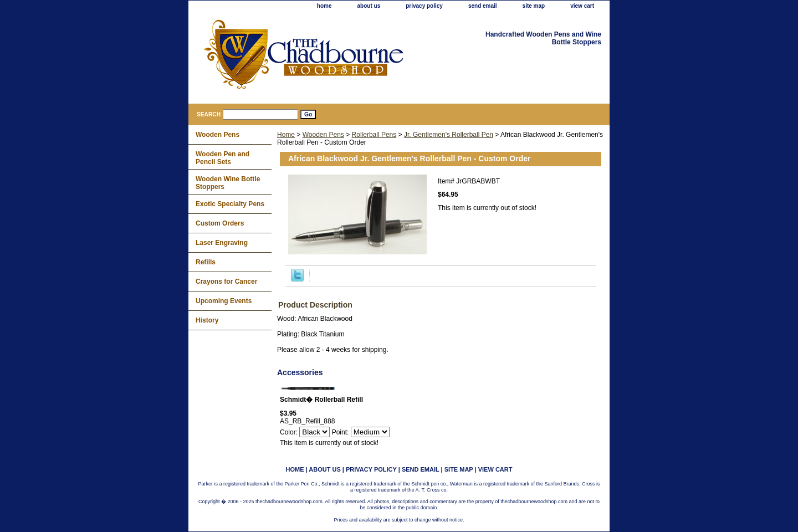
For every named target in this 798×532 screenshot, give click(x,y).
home (324, 6)
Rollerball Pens (374, 135)
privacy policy (424, 6)
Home (286, 135)
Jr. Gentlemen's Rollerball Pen (449, 135)
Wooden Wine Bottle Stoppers (228, 183)
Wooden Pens (323, 135)
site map (534, 6)
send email (483, 6)
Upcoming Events (224, 301)
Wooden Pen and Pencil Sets (222, 158)
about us (369, 6)
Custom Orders (220, 223)
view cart (582, 6)
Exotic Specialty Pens (230, 204)
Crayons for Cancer (226, 282)
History (207, 320)
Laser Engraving (222, 243)
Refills (206, 262)
